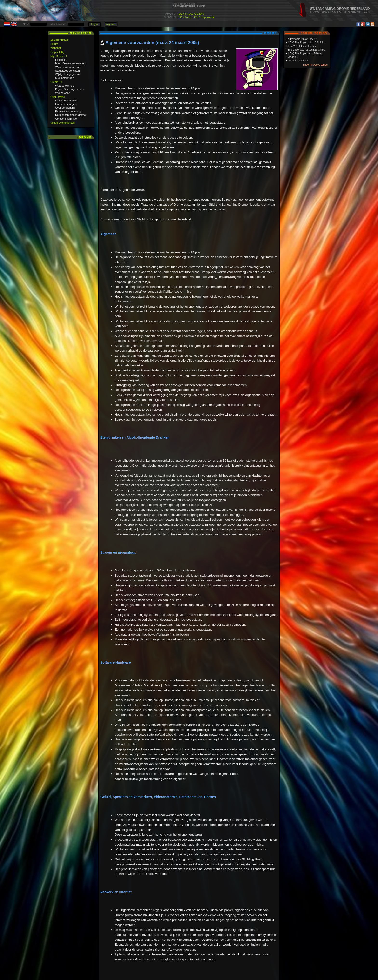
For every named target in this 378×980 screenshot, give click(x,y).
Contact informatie (66, 119)
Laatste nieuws (59, 40)
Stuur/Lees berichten (67, 71)
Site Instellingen (65, 78)
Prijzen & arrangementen (70, 89)
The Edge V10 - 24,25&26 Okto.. (306, 50)
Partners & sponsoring (68, 111)
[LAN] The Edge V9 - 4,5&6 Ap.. (306, 53)
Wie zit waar (62, 93)
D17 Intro (185, 17)
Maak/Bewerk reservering (70, 63)
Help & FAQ (57, 52)
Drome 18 (56, 82)
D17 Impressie (204, 17)
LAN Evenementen (66, 101)
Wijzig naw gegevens (68, 67)
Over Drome (58, 97)
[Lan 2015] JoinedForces (302, 46)
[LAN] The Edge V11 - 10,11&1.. (306, 42)
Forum (54, 44)
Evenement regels (66, 104)
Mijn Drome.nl (59, 56)
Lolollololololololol (298, 60)
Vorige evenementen (63, 123)
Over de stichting (65, 108)
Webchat (56, 48)
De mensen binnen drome (71, 115)
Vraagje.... (293, 57)
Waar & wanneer (65, 86)
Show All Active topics (315, 65)
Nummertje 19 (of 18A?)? (302, 39)
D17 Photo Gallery (191, 14)
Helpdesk (61, 60)
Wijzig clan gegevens (68, 74)
